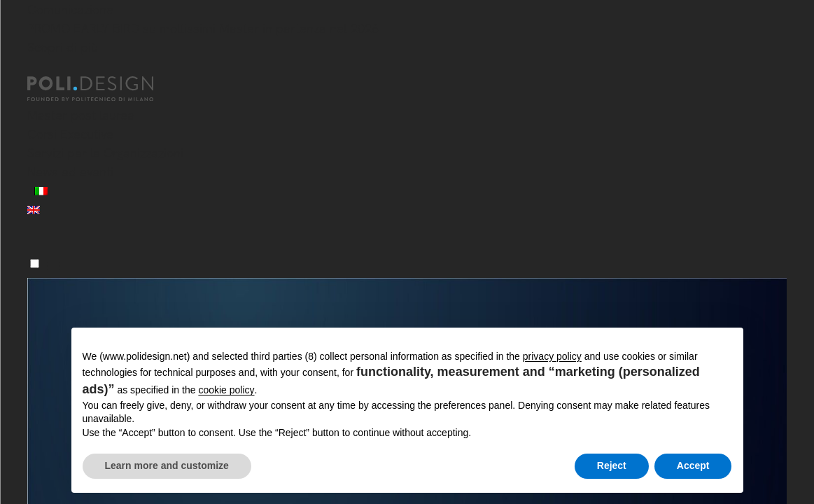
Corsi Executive (70, 134)
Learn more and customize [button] (167, 465)
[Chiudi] (36, 68)
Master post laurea (81, 115)
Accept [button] (693, 465)
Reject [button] (612, 465)
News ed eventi (70, 172)
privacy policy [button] (552, 356)
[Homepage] (103, 89)
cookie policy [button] (226, 390)
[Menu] (35, 264)
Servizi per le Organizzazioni (105, 153)
